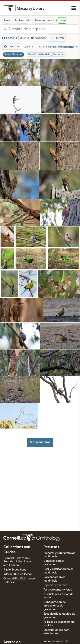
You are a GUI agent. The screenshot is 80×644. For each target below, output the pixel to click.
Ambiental (22, 20)
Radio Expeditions (15, 570)
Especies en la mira (55, 585)
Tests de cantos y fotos (58, 590)
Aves (7, 20)
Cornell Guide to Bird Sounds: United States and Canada (17, 562)
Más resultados (40, 442)
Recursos (51, 547)
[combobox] (43, 29)
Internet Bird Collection (18, 574)
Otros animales (44, 20)
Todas (62, 20)
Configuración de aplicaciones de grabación (55, 606)
